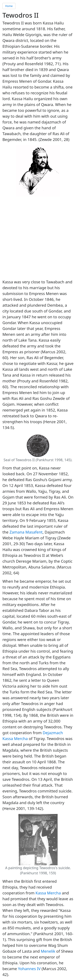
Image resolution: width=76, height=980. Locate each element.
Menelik (48, 951)
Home (9, 6)
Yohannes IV (29, 969)
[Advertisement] (38, 239)
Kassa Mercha (48, 893)
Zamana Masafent (26, 532)
